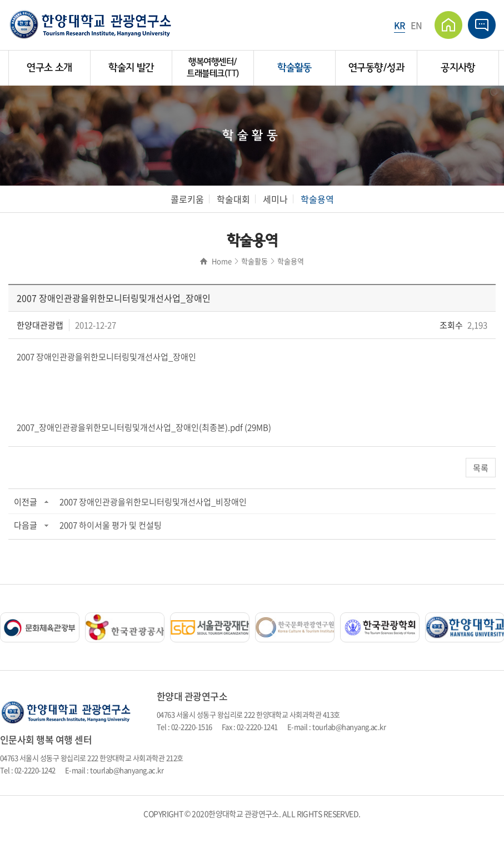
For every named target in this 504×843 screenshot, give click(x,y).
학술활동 (295, 68)
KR (400, 25)
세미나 (275, 199)
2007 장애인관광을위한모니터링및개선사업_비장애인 (153, 502)
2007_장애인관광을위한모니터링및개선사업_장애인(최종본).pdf (130, 427)
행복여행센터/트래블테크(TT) (213, 68)
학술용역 (317, 199)
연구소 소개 (49, 68)
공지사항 (458, 68)
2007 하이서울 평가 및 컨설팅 (111, 525)
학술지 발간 (131, 68)
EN (416, 25)
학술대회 (233, 199)
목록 (481, 468)
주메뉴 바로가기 (0, 0)
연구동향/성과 (376, 68)
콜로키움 (187, 199)
